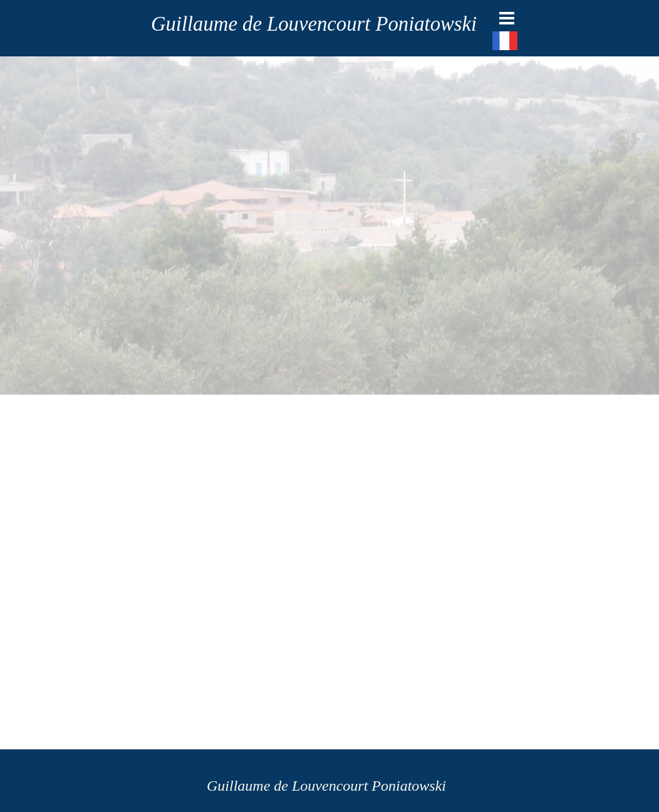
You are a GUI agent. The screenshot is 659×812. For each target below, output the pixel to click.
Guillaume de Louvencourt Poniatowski (314, 24)
